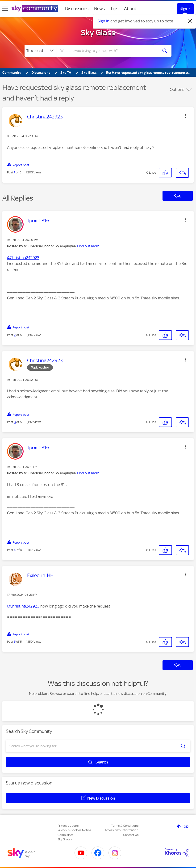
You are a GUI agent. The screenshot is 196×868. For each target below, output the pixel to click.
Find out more (88, 246)
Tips (114, 9)
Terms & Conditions (125, 826)
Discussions (77, 9)
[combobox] (108, 51)
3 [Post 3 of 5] (15, 422)
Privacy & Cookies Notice (74, 830)
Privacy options (68, 826)
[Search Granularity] (41, 51)
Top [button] (185, 826)
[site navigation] (5, 9)
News (99, 9)
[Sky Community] (35, 8)
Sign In (185, 9)
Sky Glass (98, 33)
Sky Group (65, 839)
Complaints (65, 835)
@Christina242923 (23, 258)
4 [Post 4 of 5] (15, 550)
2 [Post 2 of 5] (15, 335)
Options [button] (177, 89)
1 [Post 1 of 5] (15, 172)
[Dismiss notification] (190, 21)
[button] (186, 116)
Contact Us (131, 835)
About (130, 9)
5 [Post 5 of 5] (15, 642)
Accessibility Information (121, 830)
